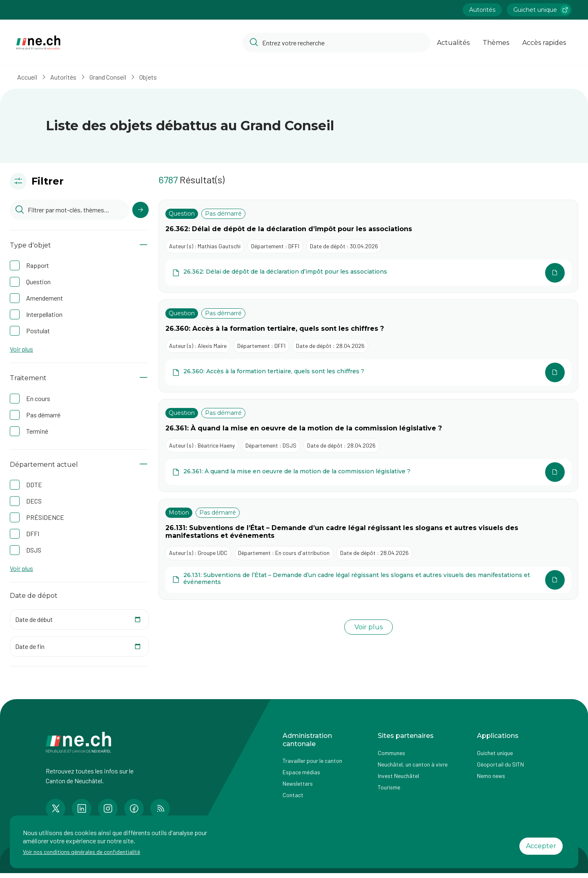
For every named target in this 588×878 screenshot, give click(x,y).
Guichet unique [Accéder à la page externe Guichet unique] (495, 753)
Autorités (66, 77)
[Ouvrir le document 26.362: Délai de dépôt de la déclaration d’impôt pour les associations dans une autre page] (368, 273)
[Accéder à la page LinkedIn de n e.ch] (82, 809)
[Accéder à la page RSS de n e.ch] (160, 809)
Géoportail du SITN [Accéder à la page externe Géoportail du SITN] (500, 764)
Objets (150, 77)
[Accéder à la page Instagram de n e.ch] (108, 809)
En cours (38, 398)
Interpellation (44, 314)
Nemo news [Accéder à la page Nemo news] (491, 776)
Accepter (541, 846)
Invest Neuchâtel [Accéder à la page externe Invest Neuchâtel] (398, 776)
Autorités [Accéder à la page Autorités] (482, 10)
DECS (34, 501)
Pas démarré (43, 415)
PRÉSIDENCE (45, 517)
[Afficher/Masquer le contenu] (144, 245)
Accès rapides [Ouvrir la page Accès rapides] (544, 43)
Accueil (30, 77)
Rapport (38, 265)
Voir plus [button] (21, 349)
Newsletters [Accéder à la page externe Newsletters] (298, 783)
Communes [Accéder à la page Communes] (391, 753)
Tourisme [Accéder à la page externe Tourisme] (389, 787)
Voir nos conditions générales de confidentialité (81, 852)
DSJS (34, 550)
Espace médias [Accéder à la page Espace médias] (301, 772)
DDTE (34, 485)
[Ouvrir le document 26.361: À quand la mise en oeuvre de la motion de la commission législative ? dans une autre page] (368, 472)
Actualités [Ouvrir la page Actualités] (453, 43)
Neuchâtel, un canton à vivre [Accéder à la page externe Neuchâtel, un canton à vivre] (413, 764)
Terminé (37, 431)
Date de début (34, 619)
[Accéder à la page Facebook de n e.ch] (134, 809)
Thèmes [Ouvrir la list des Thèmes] (496, 43)
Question (38, 282)
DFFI (33, 534)
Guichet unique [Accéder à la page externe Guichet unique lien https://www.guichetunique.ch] (542, 10)
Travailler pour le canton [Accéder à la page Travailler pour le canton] (312, 761)
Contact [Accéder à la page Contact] (293, 795)
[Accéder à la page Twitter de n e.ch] (56, 809)
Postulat (38, 331)
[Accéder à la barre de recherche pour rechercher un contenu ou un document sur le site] (336, 42)
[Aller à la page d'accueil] (38, 43)
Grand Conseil (110, 77)
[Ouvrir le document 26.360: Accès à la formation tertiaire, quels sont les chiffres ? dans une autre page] (368, 372)
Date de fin (30, 646)
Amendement (45, 298)
